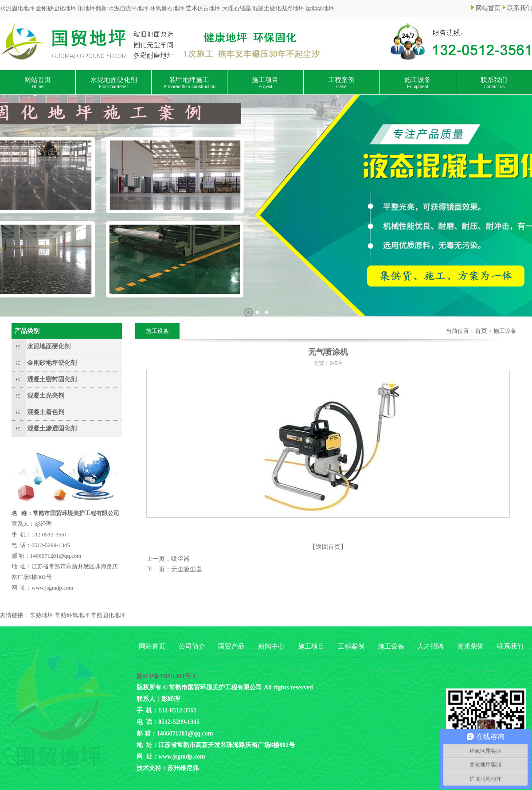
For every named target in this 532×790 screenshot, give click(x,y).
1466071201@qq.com (56, 556)
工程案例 (341, 83)
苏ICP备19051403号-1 (166, 676)
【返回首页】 (328, 547)
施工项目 (265, 83)
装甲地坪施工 (190, 83)
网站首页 (488, 8)
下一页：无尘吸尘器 (174, 569)
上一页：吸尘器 (168, 559)
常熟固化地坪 (108, 615)
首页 (481, 331)
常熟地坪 (42, 615)
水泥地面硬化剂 (114, 83)
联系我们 (520, 8)
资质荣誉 (470, 646)
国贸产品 (231, 646)
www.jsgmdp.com (53, 588)
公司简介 (192, 646)
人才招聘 (430, 646)
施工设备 (418, 83)
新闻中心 (271, 646)
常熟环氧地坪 (72, 615)
